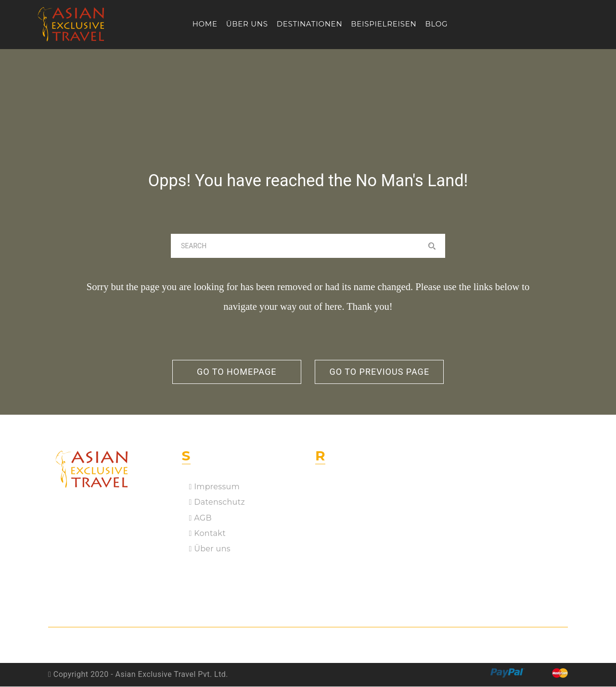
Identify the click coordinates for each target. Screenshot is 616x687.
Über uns (247, 24)
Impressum (214, 487)
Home (205, 24)
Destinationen (310, 24)
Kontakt (207, 534)
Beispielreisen (384, 24)
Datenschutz (217, 503)
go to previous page (381, 372)
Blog (436, 24)
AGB (200, 518)
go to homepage (235, 372)
